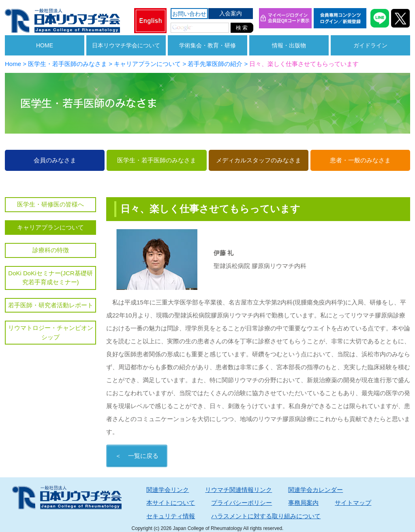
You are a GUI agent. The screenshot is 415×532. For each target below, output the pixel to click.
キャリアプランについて (50, 227)
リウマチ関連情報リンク (239, 490)
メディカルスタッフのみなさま (259, 160)
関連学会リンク (168, 490)
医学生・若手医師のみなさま (157, 160)
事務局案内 (303, 503)
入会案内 (231, 13)
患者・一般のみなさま (360, 160)
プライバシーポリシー (242, 503)
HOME (45, 45)
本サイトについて (171, 503)
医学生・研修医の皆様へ (50, 204)
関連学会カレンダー (316, 490)
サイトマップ (353, 503)
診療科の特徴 (51, 250)
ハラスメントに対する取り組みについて (266, 516)
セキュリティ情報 (171, 516)
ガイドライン (370, 45)
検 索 (242, 28)
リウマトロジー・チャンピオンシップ (51, 332)
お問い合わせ (189, 14)
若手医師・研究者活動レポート (51, 305)
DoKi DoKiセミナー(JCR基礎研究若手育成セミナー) (50, 278)
